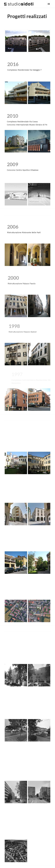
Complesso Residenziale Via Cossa (23, 122)
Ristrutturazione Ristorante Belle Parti (28, 232)
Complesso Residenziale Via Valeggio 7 (24, 70)
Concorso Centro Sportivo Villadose (25, 170)
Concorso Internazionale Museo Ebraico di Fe (28, 125)
